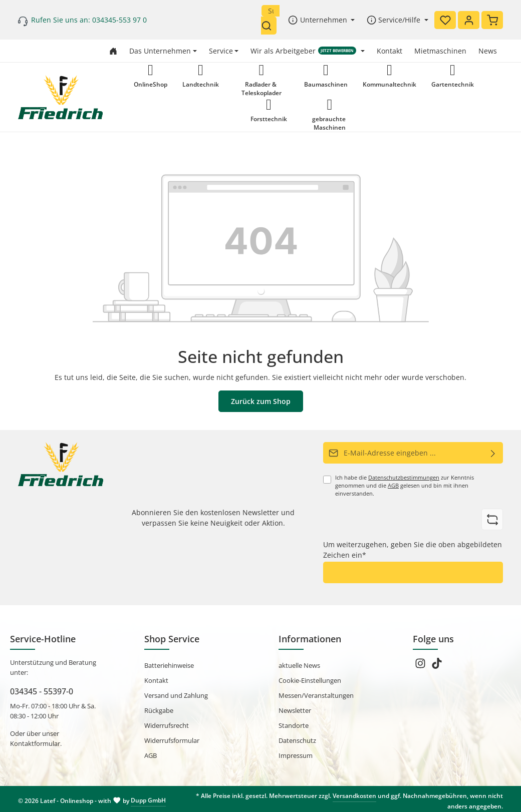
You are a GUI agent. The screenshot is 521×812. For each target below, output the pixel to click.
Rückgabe (159, 710)
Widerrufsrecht (167, 725)
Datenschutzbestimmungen (404, 478)
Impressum (296, 755)
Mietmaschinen (440, 51)
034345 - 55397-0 (42, 691)
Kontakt (389, 51)
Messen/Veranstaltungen (316, 695)
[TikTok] (437, 666)
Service (221, 51)
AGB (393, 486)
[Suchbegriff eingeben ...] (271, 11)
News (488, 51)
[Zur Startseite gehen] (113, 51)
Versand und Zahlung (176, 695)
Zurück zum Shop (261, 401)
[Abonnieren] (493, 453)
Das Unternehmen (160, 51)
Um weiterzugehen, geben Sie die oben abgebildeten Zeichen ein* (413, 550)
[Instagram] (421, 666)
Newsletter (295, 710)
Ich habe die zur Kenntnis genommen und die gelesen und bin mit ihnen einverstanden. (405, 486)
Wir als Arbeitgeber (303, 51)
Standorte (294, 725)
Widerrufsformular (172, 740)
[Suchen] (269, 26)
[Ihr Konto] (469, 20)
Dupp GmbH (148, 800)
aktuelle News (299, 665)
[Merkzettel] (445, 20)
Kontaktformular (35, 743)
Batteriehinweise (169, 665)
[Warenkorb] (492, 20)
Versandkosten (354, 796)
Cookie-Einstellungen (310, 680)
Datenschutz (297, 740)
